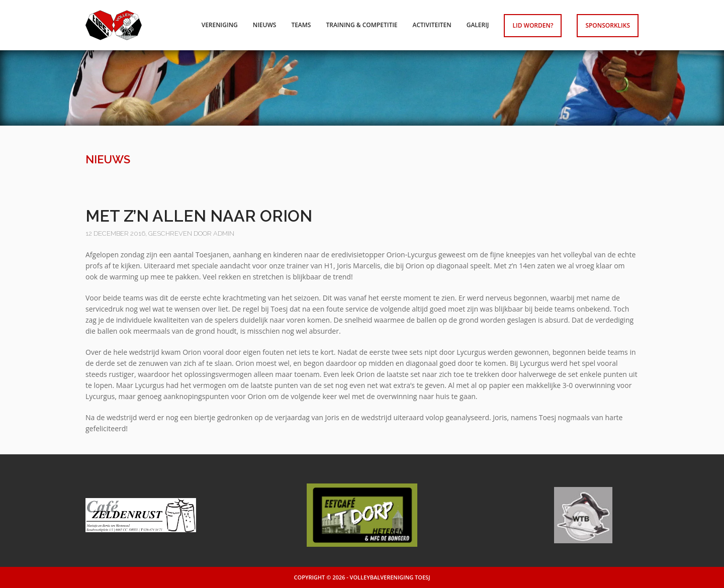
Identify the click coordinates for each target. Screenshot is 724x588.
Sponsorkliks (608, 25)
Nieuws (265, 25)
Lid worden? (533, 25)
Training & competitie (361, 25)
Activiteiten (432, 25)
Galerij (478, 25)
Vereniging (220, 25)
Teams (301, 25)
